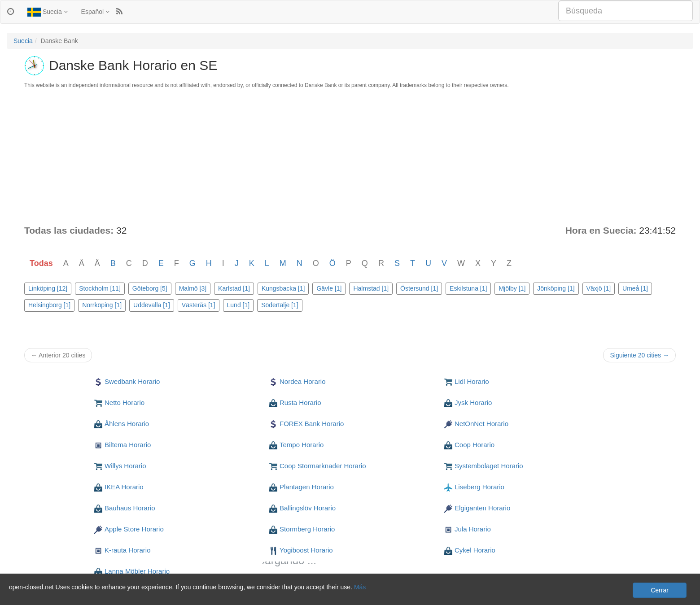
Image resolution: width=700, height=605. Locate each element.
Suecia (48, 12)
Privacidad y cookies (35, 596)
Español (95, 12)
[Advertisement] (350, 157)
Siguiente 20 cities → (639, 355)
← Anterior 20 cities (58, 355)
